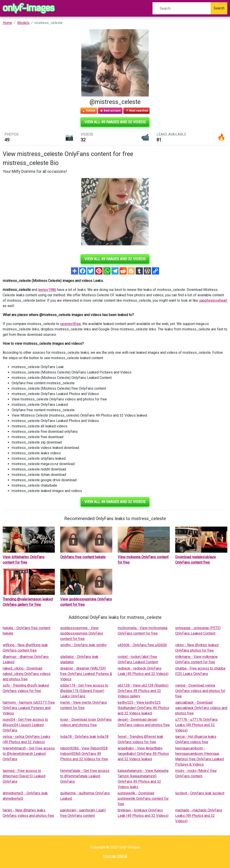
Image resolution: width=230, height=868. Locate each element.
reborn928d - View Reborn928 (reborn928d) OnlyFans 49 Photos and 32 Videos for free (84, 754)
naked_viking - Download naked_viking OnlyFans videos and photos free (27, 674)
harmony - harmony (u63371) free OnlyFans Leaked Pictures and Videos (29, 708)
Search (219, 8)
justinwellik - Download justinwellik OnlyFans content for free (143, 799)
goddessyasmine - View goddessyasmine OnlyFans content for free (82, 633)
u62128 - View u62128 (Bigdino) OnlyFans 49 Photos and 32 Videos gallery (143, 691)
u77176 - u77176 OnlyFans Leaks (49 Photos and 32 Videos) (196, 725)
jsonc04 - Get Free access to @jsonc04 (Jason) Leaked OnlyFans (25, 725)
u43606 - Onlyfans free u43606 (142, 645)
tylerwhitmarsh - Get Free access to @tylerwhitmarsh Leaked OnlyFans (29, 754)
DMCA (122, 856)
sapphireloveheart (213, 300)
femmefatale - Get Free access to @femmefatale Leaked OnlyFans (85, 776)
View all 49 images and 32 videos (115, 122)
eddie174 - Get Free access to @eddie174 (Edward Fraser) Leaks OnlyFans (84, 691)
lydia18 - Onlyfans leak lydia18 (84, 737)
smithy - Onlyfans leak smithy (83, 645)
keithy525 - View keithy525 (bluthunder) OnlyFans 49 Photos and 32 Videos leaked (143, 708)
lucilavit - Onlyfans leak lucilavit (200, 793)
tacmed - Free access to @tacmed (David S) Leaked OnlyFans (24, 776)
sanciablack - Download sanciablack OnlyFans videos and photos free (201, 708)
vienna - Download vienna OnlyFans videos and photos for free (200, 691)
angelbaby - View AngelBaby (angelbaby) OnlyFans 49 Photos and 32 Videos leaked (143, 754)
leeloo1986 (47, 290)
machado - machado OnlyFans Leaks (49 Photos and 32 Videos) (199, 816)
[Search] (182, 8)
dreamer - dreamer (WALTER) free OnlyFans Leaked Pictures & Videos (86, 674)
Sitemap (110, 856)
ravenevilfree (71, 324)
